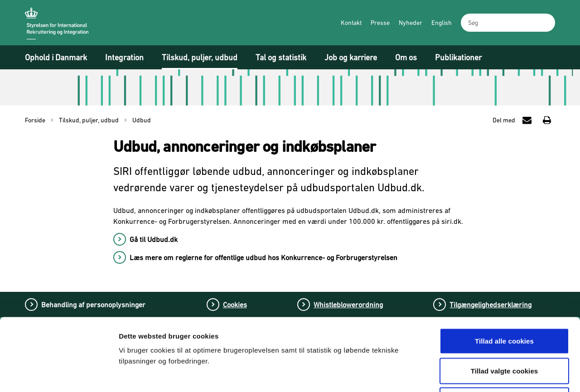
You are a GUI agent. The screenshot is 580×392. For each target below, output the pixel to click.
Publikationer (458, 57)
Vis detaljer (475, 374)
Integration (124, 57)
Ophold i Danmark (56, 57)
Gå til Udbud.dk (154, 239)
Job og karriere (351, 57)
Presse (380, 23)
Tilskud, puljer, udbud (200, 57)
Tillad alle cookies (504, 273)
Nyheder (411, 23)
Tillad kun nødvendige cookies (504, 332)
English (442, 23)
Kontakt (351, 23)
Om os (406, 57)
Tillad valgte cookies (505, 303)
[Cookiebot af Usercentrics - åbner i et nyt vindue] (59, 374)
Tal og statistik (281, 57)
